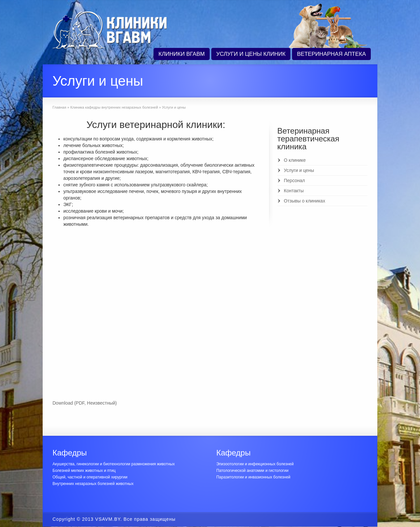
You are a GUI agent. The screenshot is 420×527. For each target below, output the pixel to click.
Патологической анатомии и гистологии (252, 471)
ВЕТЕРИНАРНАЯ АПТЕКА (331, 54)
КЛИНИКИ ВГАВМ (182, 54)
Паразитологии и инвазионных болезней (253, 477)
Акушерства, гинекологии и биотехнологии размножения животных (114, 464)
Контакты (294, 191)
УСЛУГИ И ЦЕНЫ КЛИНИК (251, 54)
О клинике (295, 160)
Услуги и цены (299, 170)
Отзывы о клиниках (304, 201)
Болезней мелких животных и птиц (84, 471)
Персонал (294, 180)
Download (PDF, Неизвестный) (85, 403)
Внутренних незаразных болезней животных (93, 484)
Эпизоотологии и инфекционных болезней (255, 464)
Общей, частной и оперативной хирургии (90, 477)
